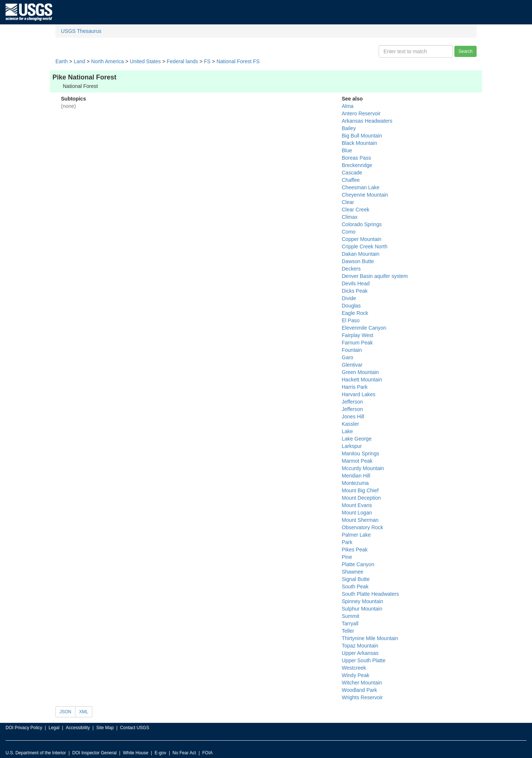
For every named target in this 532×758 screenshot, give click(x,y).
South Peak (355, 587)
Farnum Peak (357, 343)
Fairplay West (357, 335)
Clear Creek (356, 210)
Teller (348, 631)
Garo (347, 357)
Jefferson (352, 402)
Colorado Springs (362, 224)
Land (79, 61)
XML (84, 712)
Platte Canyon (358, 564)
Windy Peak (356, 675)
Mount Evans (357, 505)
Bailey (349, 128)
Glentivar (352, 365)
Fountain (352, 350)
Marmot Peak (357, 461)
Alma (348, 106)
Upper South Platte (364, 660)
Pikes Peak (355, 550)
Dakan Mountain (361, 254)
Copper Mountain (362, 239)
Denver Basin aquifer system (375, 276)
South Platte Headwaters (370, 594)
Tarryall (350, 623)
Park (347, 542)
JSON (65, 712)
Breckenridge (357, 165)
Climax (350, 217)
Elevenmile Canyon (364, 328)
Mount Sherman (360, 520)
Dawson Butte (358, 261)
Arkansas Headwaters (367, 121)
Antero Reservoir (361, 113)
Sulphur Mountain (362, 609)
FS (207, 61)
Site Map (105, 728)
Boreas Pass (356, 158)
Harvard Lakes (359, 394)
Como (349, 232)
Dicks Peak (355, 291)
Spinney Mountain (362, 601)
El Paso (351, 320)
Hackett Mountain (362, 380)
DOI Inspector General (95, 753)
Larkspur (352, 446)
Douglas (351, 306)
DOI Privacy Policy (24, 728)
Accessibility (78, 728)
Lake (347, 431)
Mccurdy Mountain (363, 468)
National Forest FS (238, 61)
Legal (54, 728)
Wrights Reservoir (362, 697)
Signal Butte (356, 579)
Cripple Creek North (365, 247)
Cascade (352, 173)
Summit (350, 616)
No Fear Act (184, 753)
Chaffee (351, 180)
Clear (348, 202)
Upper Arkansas (360, 653)
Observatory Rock (362, 527)
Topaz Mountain (360, 646)
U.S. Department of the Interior (36, 753)
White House (136, 753)
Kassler (350, 424)
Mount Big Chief (360, 490)
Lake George (357, 439)
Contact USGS (135, 728)
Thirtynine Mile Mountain (370, 638)
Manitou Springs (360, 453)
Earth (62, 61)
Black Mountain (359, 143)
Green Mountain (360, 372)
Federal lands (182, 61)
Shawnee (352, 572)
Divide (349, 298)
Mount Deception (361, 498)
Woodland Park (359, 690)
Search (465, 51)
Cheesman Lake (361, 187)
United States (145, 61)
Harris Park (355, 387)
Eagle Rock (355, 313)
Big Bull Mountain (362, 136)
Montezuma (355, 483)
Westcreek (354, 668)
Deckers (351, 269)
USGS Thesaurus (81, 31)
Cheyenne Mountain (365, 195)
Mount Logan (357, 513)
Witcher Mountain (362, 683)
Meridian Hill (356, 476)
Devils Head (356, 283)
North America (108, 61)
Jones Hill (353, 417)
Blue (347, 150)
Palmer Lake (356, 535)
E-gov (161, 753)
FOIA (208, 753)
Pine (347, 557)
